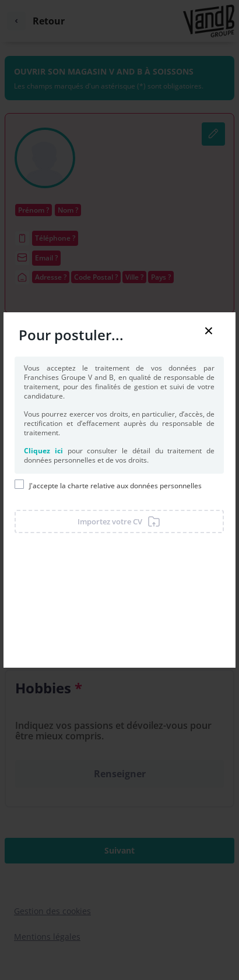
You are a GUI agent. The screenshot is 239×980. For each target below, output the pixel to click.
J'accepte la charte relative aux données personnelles (115, 486)
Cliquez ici (43, 451)
